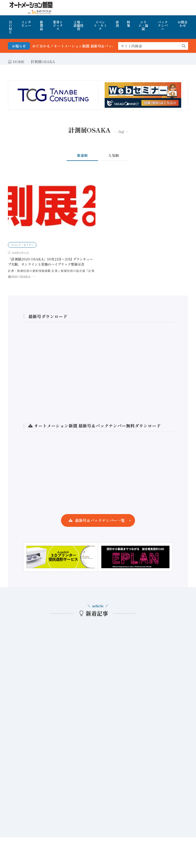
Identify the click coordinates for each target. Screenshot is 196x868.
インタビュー (26, 24)
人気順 (114, 155)
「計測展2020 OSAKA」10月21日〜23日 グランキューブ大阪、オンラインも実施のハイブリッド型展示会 (50, 262)
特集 (128, 24)
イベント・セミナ (100, 25)
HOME (10, 27)
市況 (117, 24)
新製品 (41, 25)
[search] (184, 46)
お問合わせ (183, 24)
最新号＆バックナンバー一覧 (100, 520)
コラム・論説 (143, 25)
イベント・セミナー (22, 245)
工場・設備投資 (78, 25)
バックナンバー (163, 25)
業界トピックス (58, 25)
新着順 (82, 155)
